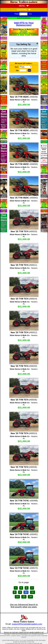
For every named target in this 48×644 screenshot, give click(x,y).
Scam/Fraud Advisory (24, 18)
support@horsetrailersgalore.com (27, 624)
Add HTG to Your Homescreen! (24, 24)
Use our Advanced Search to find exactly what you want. (24, 606)
